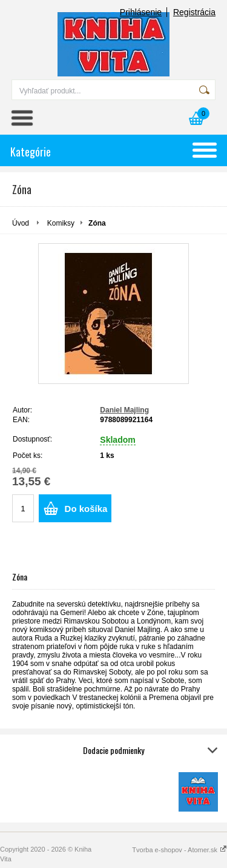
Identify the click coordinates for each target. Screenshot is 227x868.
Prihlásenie (141, 12)
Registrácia (194, 12)
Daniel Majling (124, 410)
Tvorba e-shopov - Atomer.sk (179, 850)
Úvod (21, 223)
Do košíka (86, 509)
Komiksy (61, 223)
